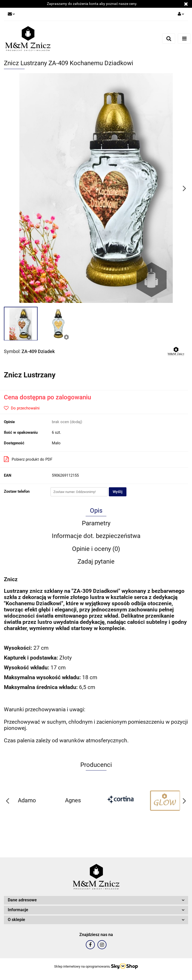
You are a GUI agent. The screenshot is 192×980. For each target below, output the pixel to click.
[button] (96, 900)
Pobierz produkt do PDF (28, 459)
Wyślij (118, 492)
